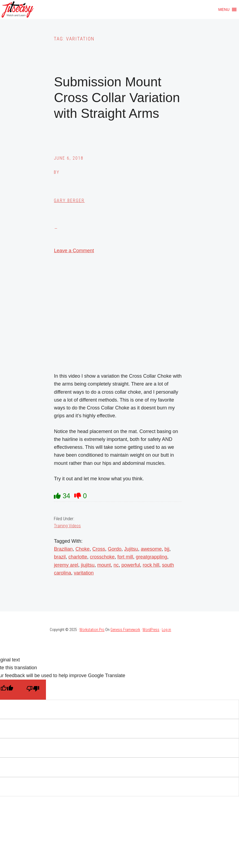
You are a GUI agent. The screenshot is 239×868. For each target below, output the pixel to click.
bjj (167, 549)
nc (116, 565)
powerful (131, 565)
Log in (166, 630)
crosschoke (102, 557)
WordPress (151, 630)
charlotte (78, 557)
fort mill (125, 557)
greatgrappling (152, 557)
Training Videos (67, 526)
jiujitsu (88, 565)
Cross (99, 549)
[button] (224, 10)
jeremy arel (66, 565)
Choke (82, 549)
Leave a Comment (74, 251)
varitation (84, 573)
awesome (151, 549)
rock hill (151, 565)
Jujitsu (131, 549)
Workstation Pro (92, 630)
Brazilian (63, 549)
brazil (60, 557)
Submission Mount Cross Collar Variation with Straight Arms (117, 97)
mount (104, 565)
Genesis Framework (125, 630)
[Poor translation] (33, 689)
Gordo (115, 549)
